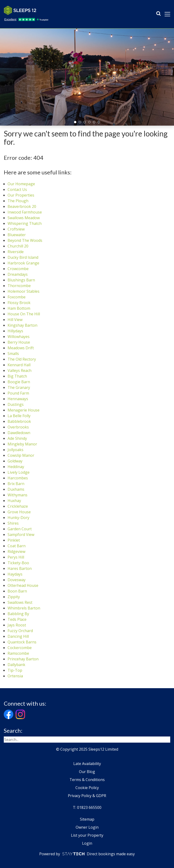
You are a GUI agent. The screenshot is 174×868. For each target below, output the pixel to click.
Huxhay (14, 501)
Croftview (16, 229)
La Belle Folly (19, 416)
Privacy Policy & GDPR (87, 796)
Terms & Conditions (87, 780)
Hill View (15, 320)
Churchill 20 (18, 246)
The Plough (18, 201)
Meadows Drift (21, 348)
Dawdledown (19, 433)
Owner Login (87, 827)
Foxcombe (17, 297)
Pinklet (14, 540)
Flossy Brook (19, 303)
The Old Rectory (22, 359)
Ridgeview (16, 551)
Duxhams (16, 489)
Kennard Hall (19, 365)
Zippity (14, 597)
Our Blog (87, 772)
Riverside (16, 252)
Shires (13, 523)
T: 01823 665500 (87, 807)
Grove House (19, 512)
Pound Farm (18, 393)
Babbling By (18, 614)
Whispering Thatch (25, 223)
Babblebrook (19, 421)
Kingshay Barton (22, 325)
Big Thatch (17, 376)
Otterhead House (23, 585)
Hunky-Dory (18, 518)
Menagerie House (24, 410)
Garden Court (20, 529)
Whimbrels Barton (24, 608)
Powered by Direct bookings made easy (87, 854)
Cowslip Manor (21, 455)
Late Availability (87, 764)
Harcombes (18, 478)
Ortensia (15, 676)
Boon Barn (17, 591)
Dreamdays (18, 274)
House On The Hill (24, 314)
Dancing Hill (18, 636)
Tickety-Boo (18, 563)
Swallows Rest (20, 602)
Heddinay (16, 467)
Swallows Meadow (24, 218)
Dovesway (17, 580)
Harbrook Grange (23, 263)
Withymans (17, 495)
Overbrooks (18, 427)
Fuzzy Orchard (20, 631)
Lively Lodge (19, 472)
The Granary (19, 387)
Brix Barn (16, 484)
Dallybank (16, 665)
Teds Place (17, 619)
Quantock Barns (22, 642)
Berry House (19, 342)
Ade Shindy (17, 438)
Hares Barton (20, 568)
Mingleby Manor (22, 444)
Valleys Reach (20, 370)
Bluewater (17, 235)
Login (87, 843)
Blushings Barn (21, 280)
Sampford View (21, 535)
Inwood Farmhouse (25, 212)
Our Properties (21, 195)
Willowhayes (19, 337)
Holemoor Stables (24, 291)
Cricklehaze (18, 506)
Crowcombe (18, 269)
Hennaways (18, 399)
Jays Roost (17, 625)
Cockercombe (20, 648)
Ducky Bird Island (23, 257)
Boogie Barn (19, 382)
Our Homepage (21, 184)
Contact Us (17, 189)
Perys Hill (16, 557)
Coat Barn (17, 546)
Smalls (13, 354)
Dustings (16, 404)
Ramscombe (18, 653)
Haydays (15, 574)
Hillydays (15, 331)
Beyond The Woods (25, 240)
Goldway (15, 461)
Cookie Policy (87, 788)
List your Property (87, 835)
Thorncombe (19, 286)
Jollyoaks (15, 450)
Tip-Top (15, 670)
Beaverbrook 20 (22, 206)
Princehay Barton (23, 659)
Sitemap (87, 819)
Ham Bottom (19, 308)
